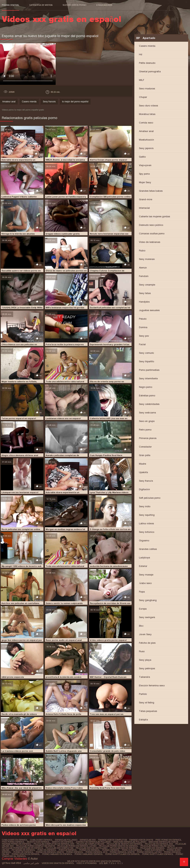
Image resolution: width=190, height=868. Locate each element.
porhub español (68, 850)
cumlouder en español (15, 840)
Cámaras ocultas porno (152, 233)
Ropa (142, 592)
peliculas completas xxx (90, 844)
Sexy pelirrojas (147, 668)
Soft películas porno (150, 498)
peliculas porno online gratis (158, 846)
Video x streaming (87, 863)
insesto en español (63, 842)
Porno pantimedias (149, 370)
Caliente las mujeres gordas (154, 216)
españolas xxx (88, 840)
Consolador (145, 447)
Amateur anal (146, 131)
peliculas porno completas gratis (36, 846)
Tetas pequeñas (148, 711)
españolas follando (66, 840)
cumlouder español (41, 840)
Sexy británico (147, 532)
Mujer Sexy (145, 182)
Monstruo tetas (147, 114)
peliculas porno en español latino (77, 846)
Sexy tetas (145, 293)
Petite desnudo (147, 63)
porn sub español (154, 850)
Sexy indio (145, 506)
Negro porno (146, 387)
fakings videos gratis (141, 840)
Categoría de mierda (41, 5)
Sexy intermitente (148, 378)
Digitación (144, 489)
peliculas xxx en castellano (92, 848)
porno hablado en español (57, 854)
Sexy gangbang (148, 600)
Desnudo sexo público (151, 225)
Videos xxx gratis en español (58, 863)
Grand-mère (146, 199)
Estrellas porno (147, 396)
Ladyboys (144, 558)
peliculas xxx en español (124, 848)
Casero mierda (147, 46)
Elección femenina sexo (152, 685)
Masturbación (146, 140)
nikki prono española (13, 677)
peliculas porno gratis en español (118, 846)
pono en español (47, 850)
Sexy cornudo (146, 353)
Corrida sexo (146, 123)
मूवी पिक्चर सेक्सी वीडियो (11, 863)
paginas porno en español (17, 844)
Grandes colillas (148, 549)
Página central (11, 5)
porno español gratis (122, 852)
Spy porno (144, 174)
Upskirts (143, 472)
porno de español (23, 852)
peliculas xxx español (153, 848)
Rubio (142, 251)
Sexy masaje (146, 575)
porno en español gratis (50, 852)
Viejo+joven (145, 165)
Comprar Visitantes (15, 859)
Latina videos (146, 523)
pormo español (111, 850)
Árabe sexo (145, 583)
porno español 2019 (96, 852)
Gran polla (145, 455)
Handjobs (144, 302)
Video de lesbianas (150, 242)
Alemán (143, 268)
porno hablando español (89, 854)
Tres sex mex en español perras (107, 714)
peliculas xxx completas (59, 848)
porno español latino (149, 852)
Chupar (143, 97)
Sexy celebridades (149, 404)
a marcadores (104, 5)
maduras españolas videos (163, 842)
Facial (142, 344)
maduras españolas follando (130, 842)
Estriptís (143, 720)
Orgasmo (144, 541)
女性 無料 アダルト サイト (111, 863)
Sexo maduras (147, 89)
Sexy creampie (147, 285)
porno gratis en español (26, 854)
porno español (75, 852)
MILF (142, 80)
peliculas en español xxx (159, 844)
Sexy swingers (147, 617)
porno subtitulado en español (122, 854)
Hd (141, 54)
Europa (143, 609)
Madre (142, 464)
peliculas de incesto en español (125, 844)
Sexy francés (146, 481)
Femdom (144, 276)
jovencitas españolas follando (93, 842)
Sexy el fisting (147, 703)
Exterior (143, 566)
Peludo (143, 319)
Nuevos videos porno (74, 5)
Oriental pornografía (150, 71)
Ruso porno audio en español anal (64, 640)
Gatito (142, 157)
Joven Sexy (145, 634)
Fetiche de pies (147, 643)
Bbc (141, 626)
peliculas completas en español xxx (54, 844)
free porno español (13, 842)
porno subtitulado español (158, 854)
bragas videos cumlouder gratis (63, 234)
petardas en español (23, 850)
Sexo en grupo (147, 421)
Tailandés (144, 677)
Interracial (144, 208)
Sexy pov (144, 336)
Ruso (142, 651)
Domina (143, 327)
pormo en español (90, 850)
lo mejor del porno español (75, 102)
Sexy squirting (147, 515)
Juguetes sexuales (149, 310)
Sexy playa (145, 660)
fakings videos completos (113, 840)
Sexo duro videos (148, 106)
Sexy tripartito (146, 361)
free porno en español (168, 840)
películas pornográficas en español (23, 848)
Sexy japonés (146, 148)
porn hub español (132, 850)
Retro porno (145, 430)
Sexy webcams (147, 413)
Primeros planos (148, 438)
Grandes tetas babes (151, 191)
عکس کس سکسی (31, 863)
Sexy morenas (147, 259)
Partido (143, 694)
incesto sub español (38, 842)
